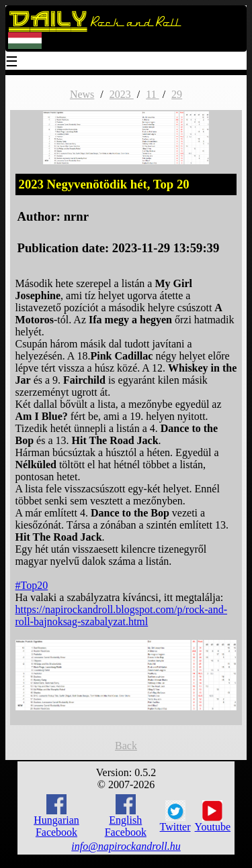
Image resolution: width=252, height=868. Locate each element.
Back (126, 746)
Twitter (175, 816)
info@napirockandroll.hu (126, 846)
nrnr (76, 216)
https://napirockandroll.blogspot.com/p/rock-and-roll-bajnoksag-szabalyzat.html (122, 615)
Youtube (213, 816)
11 (152, 94)
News (82, 94)
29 (177, 94)
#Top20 (32, 585)
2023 (122, 94)
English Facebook (126, 816)
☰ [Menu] (12, 63)
